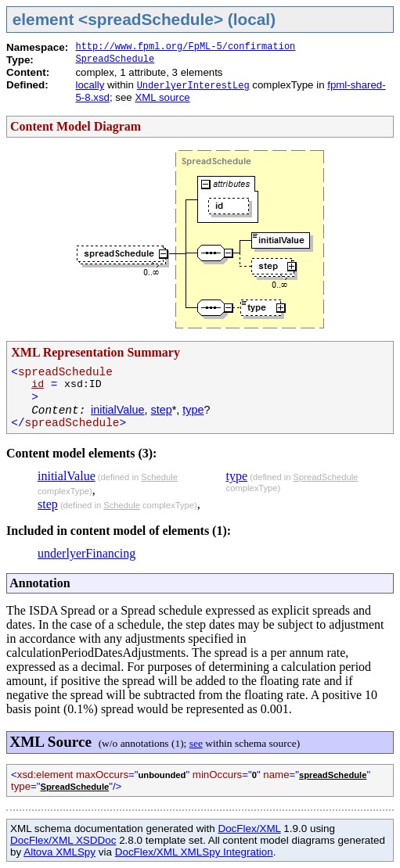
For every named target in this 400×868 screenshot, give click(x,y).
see (196, 743)
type (193, 410)
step (162, 410)
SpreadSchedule (115, 59)
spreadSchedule (333, 775)
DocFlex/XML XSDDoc (63, 840)
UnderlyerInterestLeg (193, 86)
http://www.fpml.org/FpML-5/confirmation (185, 47)
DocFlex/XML (249, 829)
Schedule (159, 477)
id (38, 384)
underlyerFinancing (86, 553)
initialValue (118, 410)
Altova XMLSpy (59, 852)
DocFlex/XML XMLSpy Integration (194, 852)
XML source (162, 97)
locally (90, 85)
